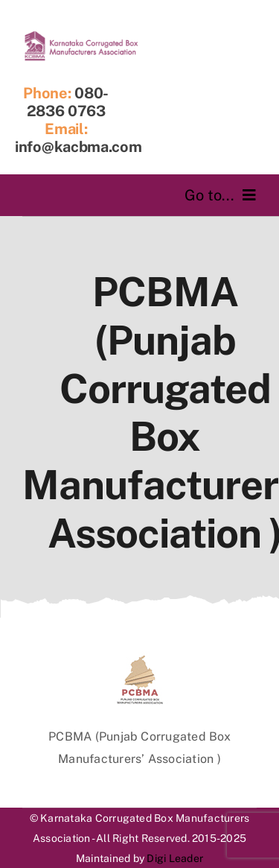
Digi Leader (175, 858)
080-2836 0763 (68, 102)
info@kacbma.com (78, 147)
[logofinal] (81, 35)
